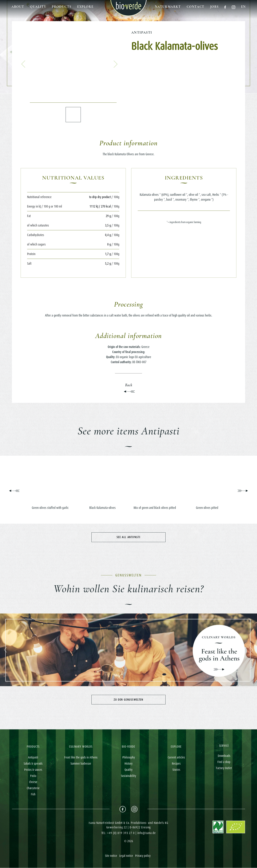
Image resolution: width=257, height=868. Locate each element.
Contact (196, 7)
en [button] (243, 7)
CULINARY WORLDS (81, 747)
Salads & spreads (33, 764)
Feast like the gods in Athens (81, 757)
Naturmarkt (168, 7)
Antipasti (142, 33)
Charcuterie (33, 788)
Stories (176, 770)
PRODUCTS (33, 747)
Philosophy (129, 757)
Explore (85, 7)
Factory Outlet (224, 768)
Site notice (111, 856)
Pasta (33, 776)
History (128, 764)
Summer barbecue (81, 764)
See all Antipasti (128, 537)
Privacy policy (143, 856)
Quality (38, 7)
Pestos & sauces (33, 770)
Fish (33, 794)
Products (62, 7)
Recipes (176, 764)
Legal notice (126, 856)
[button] (23, 64)
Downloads (224, 756)
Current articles (176, 757)
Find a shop (224, 762)
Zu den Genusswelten (128, 700)
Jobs (214, 7)
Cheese (33, 782)
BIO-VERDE (128, 747)
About (18, 7)
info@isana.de (147, 833)
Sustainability (128, 776)
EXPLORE (176, 747)
